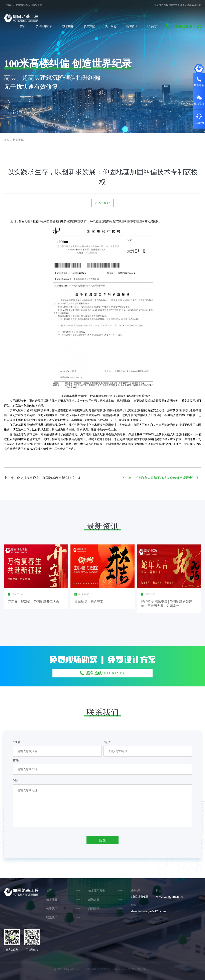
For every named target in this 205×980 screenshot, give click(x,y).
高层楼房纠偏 (161, 5)
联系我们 (153, 26)
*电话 (107, 742)
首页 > (8, 140)
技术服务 (68, 26)
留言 (16, 780)
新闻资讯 (132, 26)
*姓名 (17, 742)
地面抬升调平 (178, 5)
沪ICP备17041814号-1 (139, 969)
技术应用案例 (44, 26)
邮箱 (16, 760)
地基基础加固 (194, 5)
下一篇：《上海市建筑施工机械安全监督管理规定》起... (161, 478)
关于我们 (111, 26)
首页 (23, 26)
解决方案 (89, 26)
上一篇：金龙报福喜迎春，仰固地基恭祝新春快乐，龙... (44, 478)
